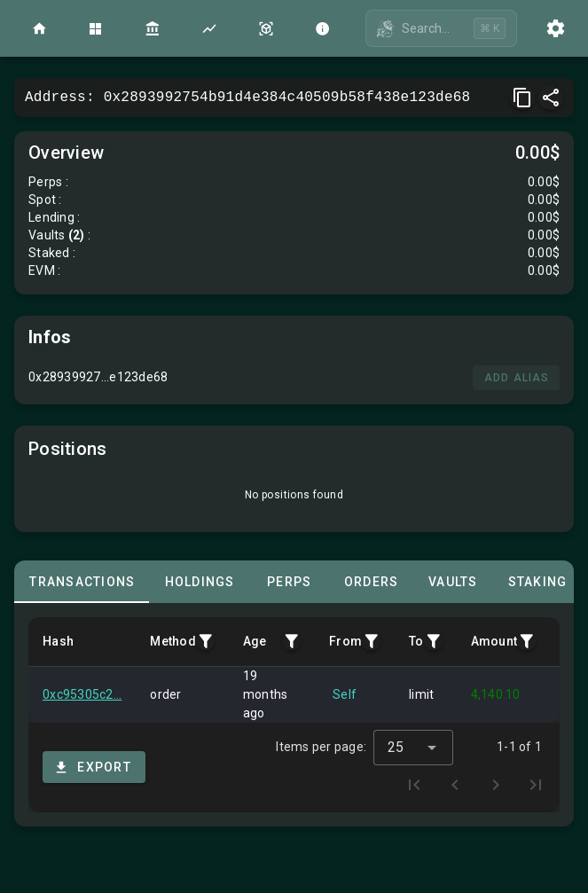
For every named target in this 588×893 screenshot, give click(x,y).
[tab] (82, 582)
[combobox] (413, 738)
